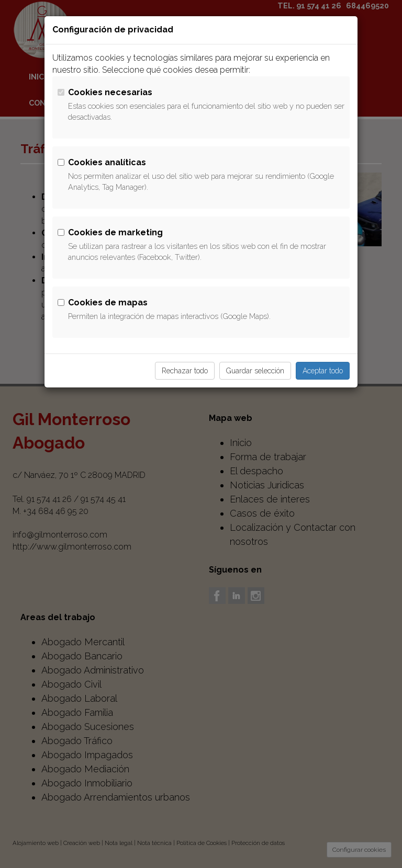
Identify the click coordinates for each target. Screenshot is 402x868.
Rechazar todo (185, 371)
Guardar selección (255, 371)
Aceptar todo (323, 371)
